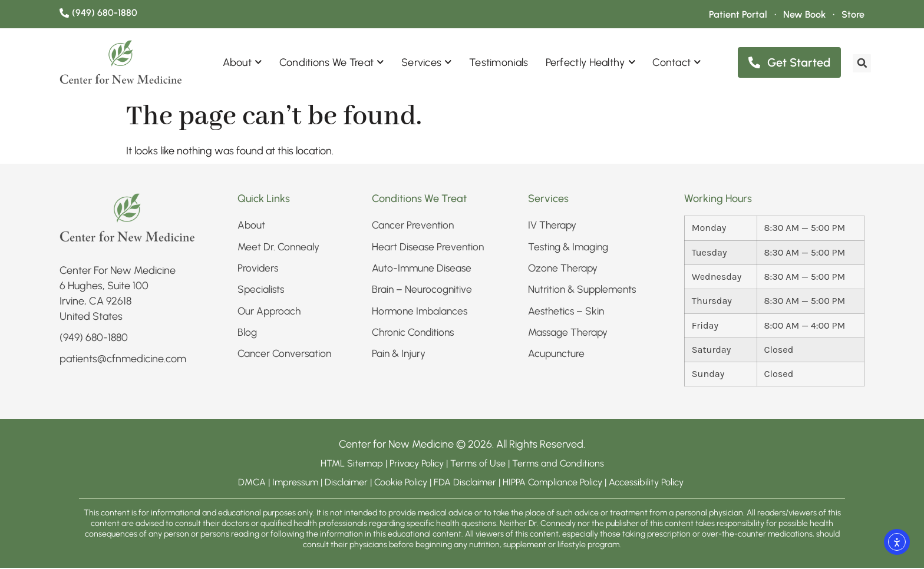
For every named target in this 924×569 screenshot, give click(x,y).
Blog (247, 335)
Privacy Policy (418, 464)
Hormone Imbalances (421, 313)
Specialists (262, 292)
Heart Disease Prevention (429, 248)
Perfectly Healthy (591, 63)
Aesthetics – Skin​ (567, 313)
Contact (677, 63)
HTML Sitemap (352, 464)
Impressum (295, 483)
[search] (859, 63)
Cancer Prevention (414, 226)
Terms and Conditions (558, 464)
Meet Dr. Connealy (280, 248)
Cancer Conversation (286, 357)
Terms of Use (478, 464)
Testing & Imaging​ (570, 248)
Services (427, 63)
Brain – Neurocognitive (423, 292)
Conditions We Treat (332, 63)
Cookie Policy (401, 483)
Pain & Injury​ (400, 357)
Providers (258, 270)
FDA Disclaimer (465, 483)
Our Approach (270, 313)
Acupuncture (557, 357)
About (242, 63)
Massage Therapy (570, 335)
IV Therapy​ (553, 226)
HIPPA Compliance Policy (554, 483)
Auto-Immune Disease (423, 270)
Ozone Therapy (564, 270)
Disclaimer (346, 483)
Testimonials (499, 64)
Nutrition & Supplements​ (584, 292)
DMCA (252, 483)
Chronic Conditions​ (415, 335)
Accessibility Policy (647, 483)
